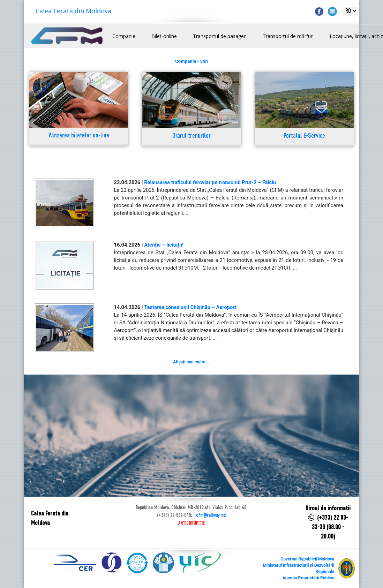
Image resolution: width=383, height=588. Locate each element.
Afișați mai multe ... (191, 362)
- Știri (191, 61)
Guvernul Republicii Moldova (307, 559)
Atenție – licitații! (164, 245)
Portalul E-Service (304, 136)
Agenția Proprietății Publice (308, 578)
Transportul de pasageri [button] (220, 36)
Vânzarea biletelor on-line (79, 136)
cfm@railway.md (211, 515)
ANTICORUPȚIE (191, 523)
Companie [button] (124, 36)
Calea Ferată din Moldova (73, 11)
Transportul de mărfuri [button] (288, 36)
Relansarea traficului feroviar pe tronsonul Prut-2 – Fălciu (210, 182)
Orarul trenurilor (191, 136)
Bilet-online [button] (164, 36)
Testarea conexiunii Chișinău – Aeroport (190, 307)
